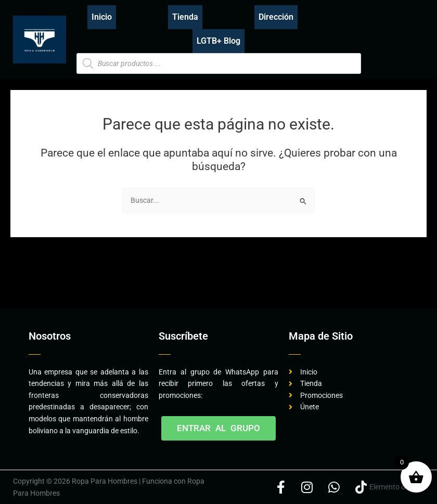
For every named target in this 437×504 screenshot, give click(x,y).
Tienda (185, 17)
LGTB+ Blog (219, 41)
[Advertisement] (202, 276)
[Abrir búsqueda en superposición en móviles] (219, 63)
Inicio (102, 17)
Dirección (276, 17)
